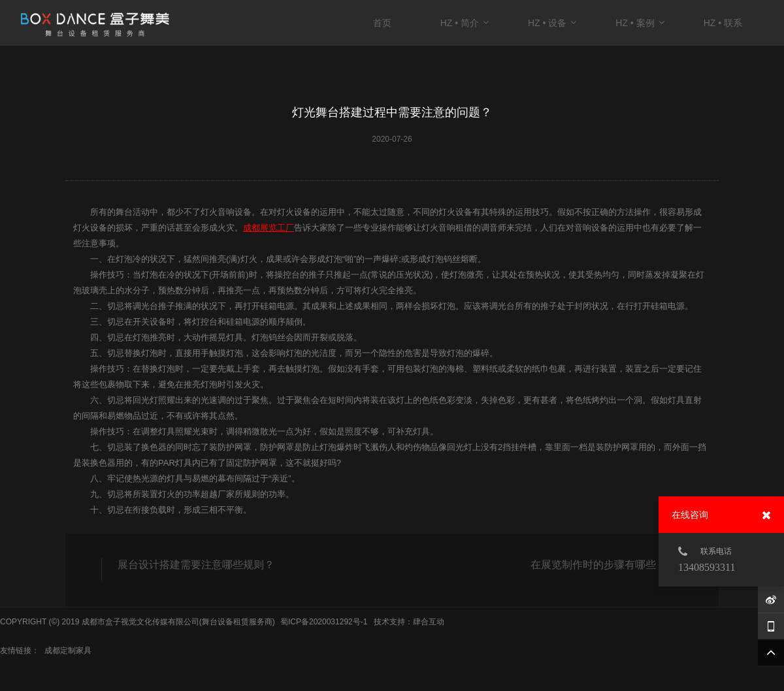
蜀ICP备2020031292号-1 (324, 622)
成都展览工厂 (269, 228)
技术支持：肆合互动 (409, 622)
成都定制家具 (68, 651)
